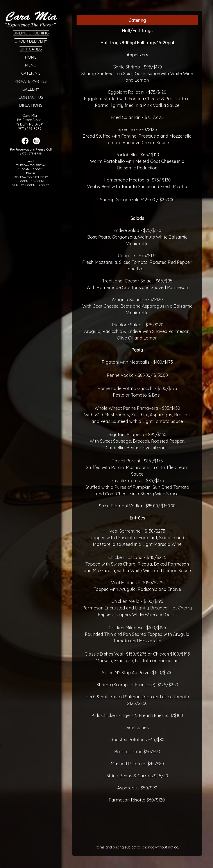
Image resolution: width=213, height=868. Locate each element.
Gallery (31, 89)
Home (31, 57)
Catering (31, 73)
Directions (31, 105)
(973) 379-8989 (31, 153)
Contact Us (31, 97)
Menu (31, 65)
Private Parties (31, 81)
